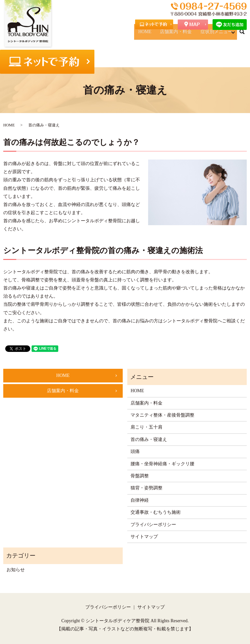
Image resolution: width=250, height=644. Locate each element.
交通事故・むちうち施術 (156, 512)
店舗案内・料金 (186, 35)
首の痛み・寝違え (149, 439)
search (246, 34)
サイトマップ (144, 537)
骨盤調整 (140, 476)
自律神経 (140, 500)
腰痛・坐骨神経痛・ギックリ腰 (162, 464)
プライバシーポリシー (153, 525)
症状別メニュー (217, 35)
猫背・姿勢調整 (146, 488)
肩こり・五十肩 (146, 427)
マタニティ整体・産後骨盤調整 (162, 415)
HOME (163, 35)
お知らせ (16, 570)
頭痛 (135, 451)
